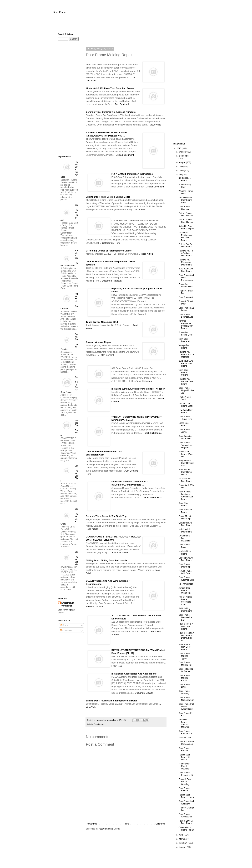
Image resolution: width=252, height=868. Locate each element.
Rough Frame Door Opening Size (186, 463)
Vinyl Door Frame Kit (184, 340)
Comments (66, 631)
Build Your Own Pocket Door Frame (186, 363)
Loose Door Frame (184, 424)
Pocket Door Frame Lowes (186, 796)
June (182, 171)
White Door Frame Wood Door (186, 454)
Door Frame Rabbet (184, 749)
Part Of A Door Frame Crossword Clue (185, 601)
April (181, 835)
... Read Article (146, 254)
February (183, 843)
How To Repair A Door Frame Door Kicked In (186, 637)
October (183, 152)
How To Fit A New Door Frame (184, 647)
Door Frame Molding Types (184, 656)
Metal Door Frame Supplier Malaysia (184, 723)
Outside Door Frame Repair (186, 829)
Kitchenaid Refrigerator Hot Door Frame (185, 236)
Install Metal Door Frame (185, 530)
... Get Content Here (110, 243)
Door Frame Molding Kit (185, 664)
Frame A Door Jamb (185, 398)
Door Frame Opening (184, 692)
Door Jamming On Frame (185, 437)
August (183, 162)
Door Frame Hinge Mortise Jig (186, 391)
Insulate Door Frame (185, 552)
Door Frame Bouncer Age (186, 316)
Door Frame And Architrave (186, 802)
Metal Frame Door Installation (185, 538)
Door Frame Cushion (184, 208)
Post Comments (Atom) (109, 829)
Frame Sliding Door (185, 186)
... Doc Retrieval (121, 104)
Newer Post (92, 824)
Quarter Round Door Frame (185, 524)
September (184, 156)
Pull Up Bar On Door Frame (185, 245)
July (181, 167)
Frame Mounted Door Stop (186, 517)
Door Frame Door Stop (185, 566)
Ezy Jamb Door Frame (186, 411)
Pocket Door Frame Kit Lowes (184, 757)
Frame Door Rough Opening (184, 766)
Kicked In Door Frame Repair (186, 227)
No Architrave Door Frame (185, 480)
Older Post (160, 824)
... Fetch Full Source (152, 433)
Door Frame (59, 12)
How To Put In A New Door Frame (186, 626)
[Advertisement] (126, 25)
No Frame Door (186, 584)
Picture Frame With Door (185, 572)
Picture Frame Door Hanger (186, 221)
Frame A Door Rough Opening (185, 782)
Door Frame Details (77, 558)
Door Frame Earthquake (185, 732)
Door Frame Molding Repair (184, 678)
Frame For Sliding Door (185, 334)
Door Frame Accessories (185, 816)
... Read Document (124, 155)
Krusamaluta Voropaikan (68, 604)
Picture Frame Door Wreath (186, 214)
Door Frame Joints (184, 431)
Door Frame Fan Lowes (186, 309)
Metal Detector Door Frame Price (185, 200)
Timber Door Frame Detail (186, 405)
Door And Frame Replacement (186, 743)
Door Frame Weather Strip (186, 579)
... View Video (154, 125)
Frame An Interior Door (186, 285)
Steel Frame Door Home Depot (185, 472)
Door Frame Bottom (184, 789)
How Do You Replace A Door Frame (185, 262)
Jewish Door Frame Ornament (184, 591)
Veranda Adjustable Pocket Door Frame (186, 325)
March (182, 839)
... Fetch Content (137, 314)
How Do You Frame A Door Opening (186, 354)
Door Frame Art (186, 297)
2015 (179, 148)
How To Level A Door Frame (186, 822)
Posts (64, 625)
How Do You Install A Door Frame (186, 382)
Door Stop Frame (183, 504)
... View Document (143, 381)
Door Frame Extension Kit (186, 774)
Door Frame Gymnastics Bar (185, 617)
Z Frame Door (185, 738)
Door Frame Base (184, 546)
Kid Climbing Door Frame (185, 610)
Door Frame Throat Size (185, 418)
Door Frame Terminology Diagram (185, 445)
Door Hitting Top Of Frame (186, 670)
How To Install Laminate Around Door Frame (186, 495)
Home (127, 824)
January (183, 847)
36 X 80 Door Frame (185, 179)
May (181, 174)
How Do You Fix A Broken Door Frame (186, 253)
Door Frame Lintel (184, 686)
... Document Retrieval (111, 281)
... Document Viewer (118, 553)
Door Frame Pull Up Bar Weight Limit (186, 707)
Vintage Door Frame (185, 347)
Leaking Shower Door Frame (186, 559)
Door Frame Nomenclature (186, 699)
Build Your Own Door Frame (186, 270)
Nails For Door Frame (185, 511)
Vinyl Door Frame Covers (183, 373)
